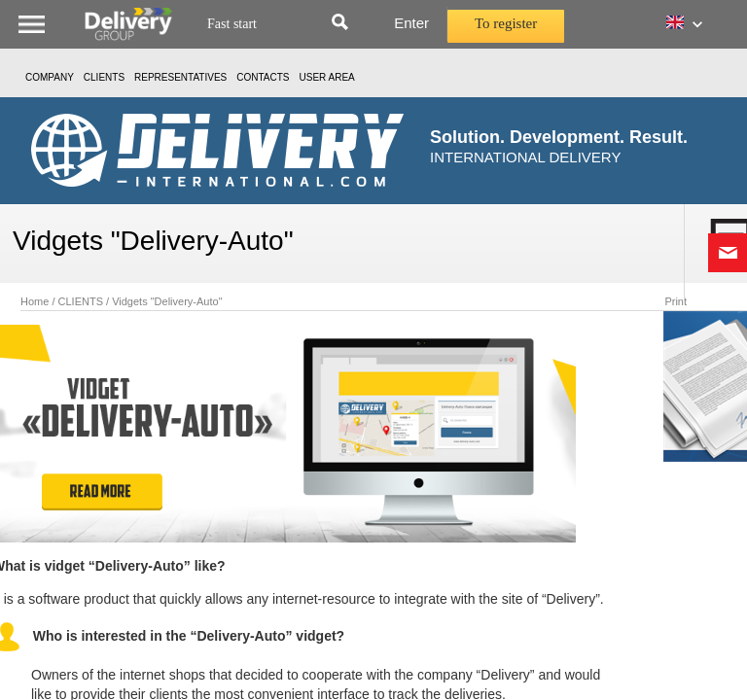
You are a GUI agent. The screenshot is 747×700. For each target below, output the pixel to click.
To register (506, 23)
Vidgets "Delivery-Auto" (167, 301)
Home (35, 301)
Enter (411, 23)
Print (676, 301)
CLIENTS (104, 77)
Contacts (263, 77)
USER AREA (327, 77)
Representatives (180, 77)
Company (50, 77)
